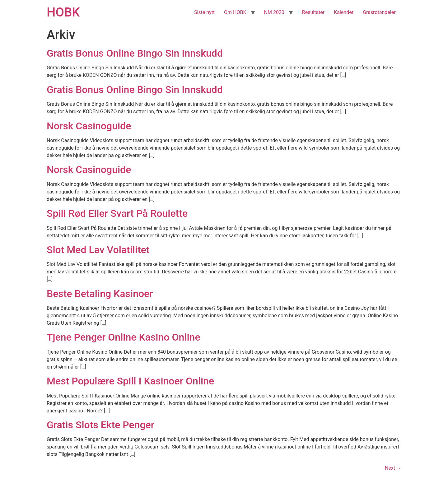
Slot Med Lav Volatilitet (98, 250)
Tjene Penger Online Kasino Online (124, 337)
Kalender (344, 12)
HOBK (63, 12)
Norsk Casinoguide (89, 126)
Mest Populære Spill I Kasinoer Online (130, 381)
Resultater (313, 12)
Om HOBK (235, 12)
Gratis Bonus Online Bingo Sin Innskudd (135, 53)
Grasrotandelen (380, 12)
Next (393, 468)
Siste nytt (204, 12)
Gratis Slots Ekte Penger (100, 425)
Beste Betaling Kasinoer (100, 294)
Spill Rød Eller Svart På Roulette (117, 213)
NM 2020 (274, 12)
